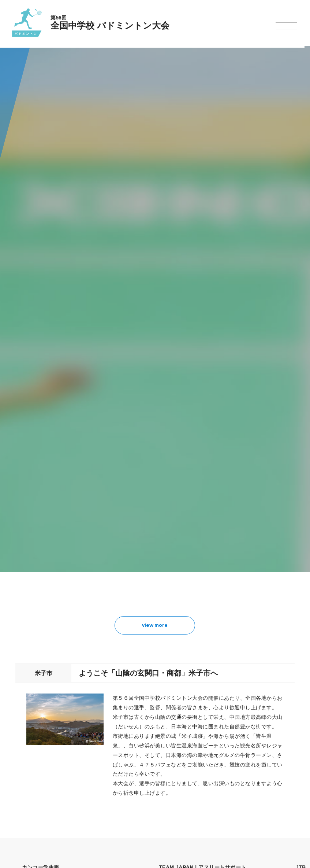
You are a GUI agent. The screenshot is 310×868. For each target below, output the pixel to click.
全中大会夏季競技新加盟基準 (70, 763)
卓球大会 (182, 772)
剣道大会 (238, 744)
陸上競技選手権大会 (142, 744)
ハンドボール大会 (139, 781)
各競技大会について (143, 723)
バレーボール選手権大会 (197, 753)
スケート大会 (242, 782)
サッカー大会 (135, 772)
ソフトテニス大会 (191, 763)
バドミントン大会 (191, 782)
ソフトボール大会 (191, 791)
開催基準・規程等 (59, 753)
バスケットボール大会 (144, 763)
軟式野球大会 (135, 791)
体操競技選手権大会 (142, 801)
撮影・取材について (61, 772)
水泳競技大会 (135, 753)
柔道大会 (182, 801)
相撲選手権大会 (244, 753)
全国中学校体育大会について (73, 723)
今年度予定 (53, 744)
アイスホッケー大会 (249, 791)
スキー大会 (240, 772)
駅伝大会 (238, 763)
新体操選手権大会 (191, 744)
